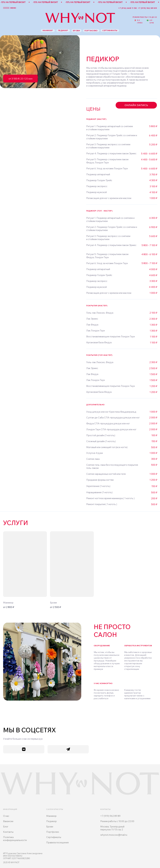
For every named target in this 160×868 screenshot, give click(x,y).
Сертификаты (54, 837)
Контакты (8, 832)
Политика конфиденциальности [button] (15, 839)
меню (13, 8)
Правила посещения (57, 842)
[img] (25, 564)
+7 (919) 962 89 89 (147, 8)
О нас (6, 816)
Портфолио (53, 832)
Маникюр (51, 816)
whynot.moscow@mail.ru (114, 835)
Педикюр (51, 821)
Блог (6, 827)
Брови (50, 827)
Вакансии (8, 821)
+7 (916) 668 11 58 (127, 8)
